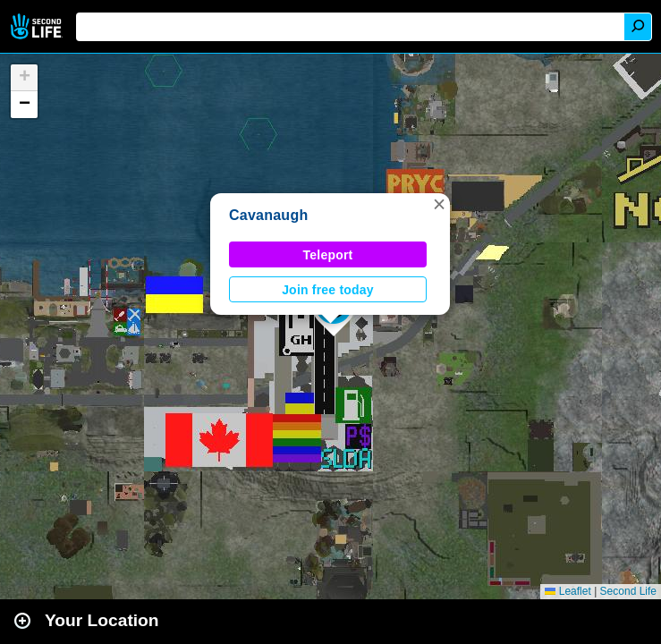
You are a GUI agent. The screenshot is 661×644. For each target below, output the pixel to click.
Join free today (328, 290)
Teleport (328, 255)
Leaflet (568, 591)
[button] (439, 204)
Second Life (38, 26)
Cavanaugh (268, 215)
